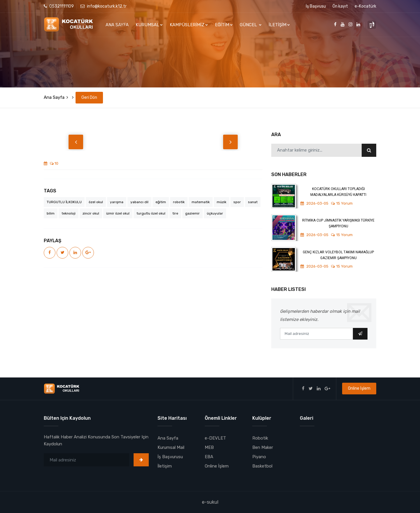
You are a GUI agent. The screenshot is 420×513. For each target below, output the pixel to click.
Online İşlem (359, 388)
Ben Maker (263, 447)
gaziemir (192, 213)
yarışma (117, 202)
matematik (201, 202)
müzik (222, 202)
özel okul (96, 202)
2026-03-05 (314, 203)
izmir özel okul (118, 213)
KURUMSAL (149, 25)
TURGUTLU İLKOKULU (64, 202)
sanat (253, 202)
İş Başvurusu (170, 457)
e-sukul (210, 502)
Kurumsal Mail (171, 447)
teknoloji (69, 213)
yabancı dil (139, 202)
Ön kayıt (340, 6)
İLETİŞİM (279, 25)
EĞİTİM (224, 25)
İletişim (165, 466)
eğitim (161, 202)
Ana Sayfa (54, 97)
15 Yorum (342, 203)
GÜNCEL (251, 25)
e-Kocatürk (365, 6)
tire (175, 213)
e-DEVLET (215, 438)
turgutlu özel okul (151, 213)
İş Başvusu (316, 6)
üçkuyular (215, 213)
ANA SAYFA (117, 25)
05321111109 (59, 6)
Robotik (260, 438)
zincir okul (91, 213)
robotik (179, 202)
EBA (209, 457)
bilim (51, 213)
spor (237, 202)
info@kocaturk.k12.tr (104, 6)
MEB (209, 447)
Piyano (259, 457)
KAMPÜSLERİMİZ (189, 25)
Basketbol (262, 466)
